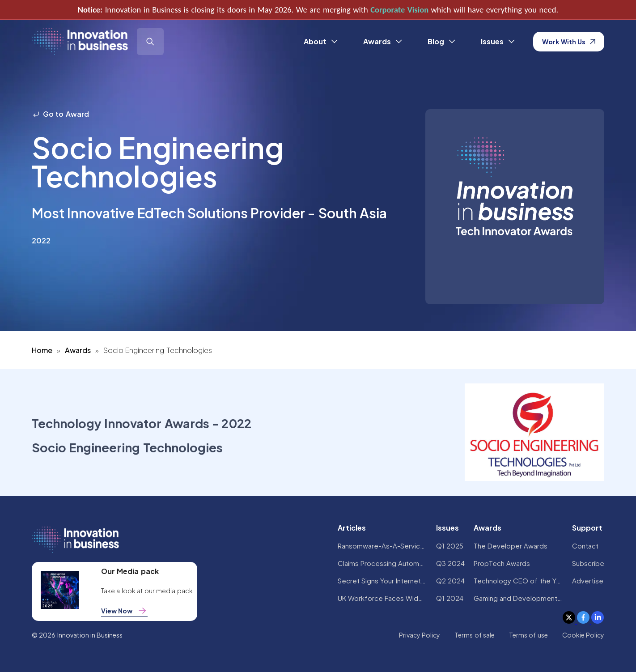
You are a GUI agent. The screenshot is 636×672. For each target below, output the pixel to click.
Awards (78, 350)
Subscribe (588, 563)
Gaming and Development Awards (518, 598)
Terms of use (528, 635)
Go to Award (60, 114)
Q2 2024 (450, 581)
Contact (585, 546)
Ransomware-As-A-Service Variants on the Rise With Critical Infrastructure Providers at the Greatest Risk (382, 546)
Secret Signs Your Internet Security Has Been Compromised (382, 581)
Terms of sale (475, 635)
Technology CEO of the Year (518, 581)
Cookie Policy (583, 635)
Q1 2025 (450, 546)
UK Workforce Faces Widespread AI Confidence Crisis (382, 598)
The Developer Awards (511, 546)
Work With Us (569, 42)
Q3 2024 (450, 563)
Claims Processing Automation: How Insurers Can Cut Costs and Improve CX (382, 563)
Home (42, 350)
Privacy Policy (420, 635)
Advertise (588, 581)
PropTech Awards (502, 563)
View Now (124, 611)
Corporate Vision (399, 10)
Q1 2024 (450, 598)
